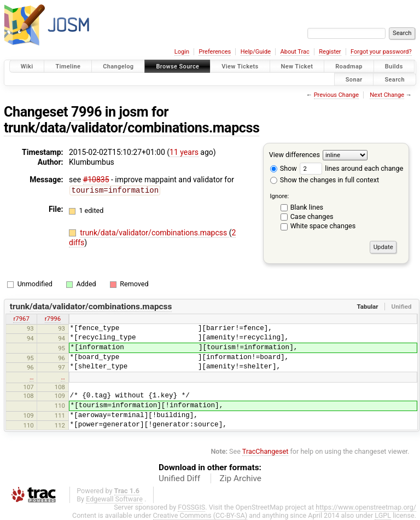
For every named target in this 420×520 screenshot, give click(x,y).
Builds (394, 67)
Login (182, 52)
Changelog (118, 67)
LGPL (383, 515)
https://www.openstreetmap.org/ (366, 507)
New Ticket (297, 67)
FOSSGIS (191, 507)
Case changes (312, 216)
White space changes (323, 226)
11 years (184, 152)
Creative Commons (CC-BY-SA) (200, 515)
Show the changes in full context (325, 180)
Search (395, 79)
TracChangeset (266, 451)
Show (284, 168)
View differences (294, 155)
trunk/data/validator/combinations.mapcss (132, 128)
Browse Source (177, 67)
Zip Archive (241, 478)
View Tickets (240, 67)
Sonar (354, 79)
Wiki (27, 67)
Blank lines (307, 207)
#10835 (96, 180)
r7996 (53, 319)
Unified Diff (179, 478)
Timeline (68, 67)
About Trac (295, 52)
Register (330, 52)
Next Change (387, 95)
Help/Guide (256, 52)
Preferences (215, 52)
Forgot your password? (381, 52)
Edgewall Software (114, 499)
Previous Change (336, 95)
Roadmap (349, 67)
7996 (86, 112)
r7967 (21, 319)
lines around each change (351, 168)
